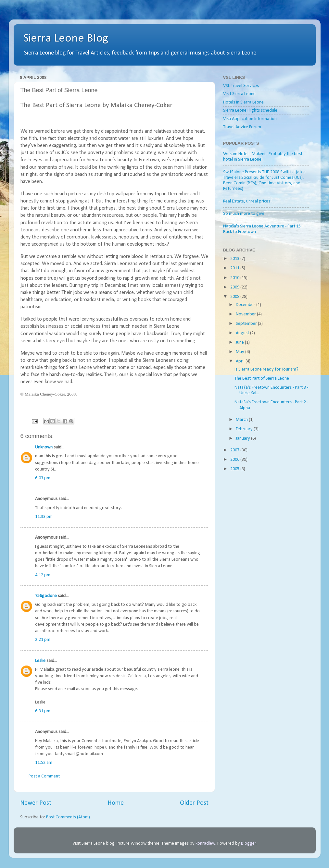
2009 (235, 287)
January (243, 439)
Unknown (44, 447)
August (243, 333)
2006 (235, 460)
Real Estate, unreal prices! (247, 201)
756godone (46, 596)
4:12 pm (43, 575)
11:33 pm (44, 517)
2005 (235, 469)
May (240, 352)
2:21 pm (43, 640)
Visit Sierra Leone (239, 94)
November (246, 314)
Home (116, 803)
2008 (235, 297)
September (247, 324)
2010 (235, 278)
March (242, 420)
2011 (235, 268)
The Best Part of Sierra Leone (262, 379)
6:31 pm (43, 711)
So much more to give (244, 214)
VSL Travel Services (241, 86)
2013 (235, 259)
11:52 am (44, 763)
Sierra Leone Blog (66, 39)
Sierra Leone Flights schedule (250, 110)
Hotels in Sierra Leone (243, 102)
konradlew (205, 844)
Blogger (248, 844)
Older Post (194, 803)
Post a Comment (44, 776)
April (241, 361)
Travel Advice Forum (242, 127)
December (246, 305)
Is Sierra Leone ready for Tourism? (266, 369)
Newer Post (36, 803)
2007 (235, 450)
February (245, 429)
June (240, 342)
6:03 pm (43, 478)
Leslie (40, 661)
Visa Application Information (250, 119)
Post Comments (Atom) (68, 817)
